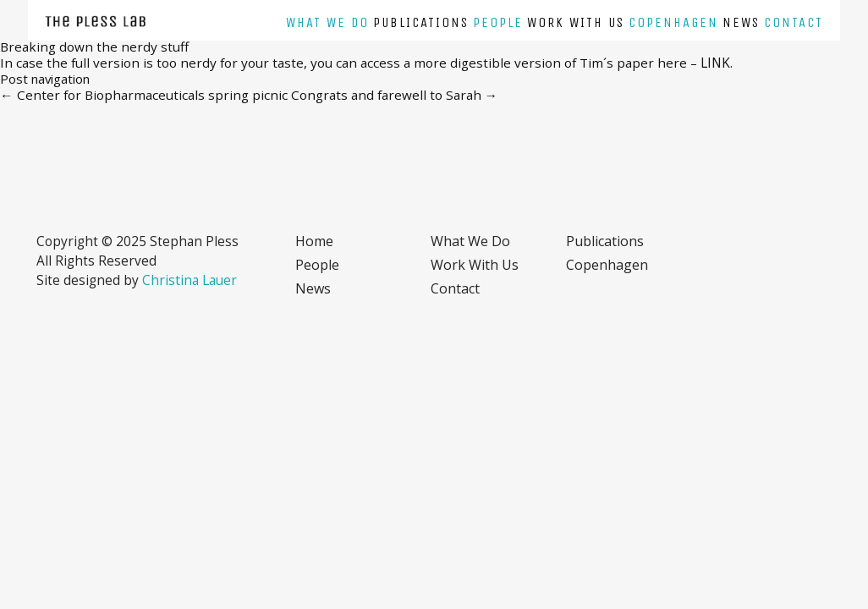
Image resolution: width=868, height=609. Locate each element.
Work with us (576, 22)
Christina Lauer (190, 280)
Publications (421, 22)
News (741, 22)
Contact (794, 22)
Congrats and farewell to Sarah (395, 95)
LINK (715, 63)
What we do (327, 22)
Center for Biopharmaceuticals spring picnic (144, 95)
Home (314, 241)
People (498, 22)
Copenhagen (673, 22)
